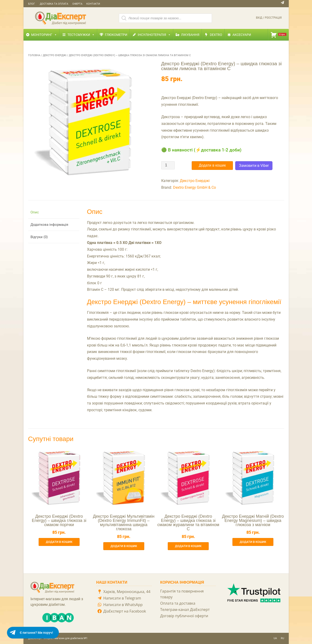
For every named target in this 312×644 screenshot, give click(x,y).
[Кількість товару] (168, 165)
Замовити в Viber (254, 166)
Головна (34, 55)
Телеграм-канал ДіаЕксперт (185, 610)
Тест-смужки (81, 35)
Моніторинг (44, 35)
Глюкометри (116, 35)
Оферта (77, 4)
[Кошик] (278, 35)
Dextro (216, 35)
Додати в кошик (212, 165)
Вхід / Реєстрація (269, 18)
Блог (32, 4)
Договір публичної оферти (184, 616)
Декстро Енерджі (55, 55)
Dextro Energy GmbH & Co (195, 187)
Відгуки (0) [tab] (39, 237)
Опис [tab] (35, 212)
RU (282, 638)
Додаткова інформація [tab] (49, 225)
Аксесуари (242, 35)
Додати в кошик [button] (59, 542)
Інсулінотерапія (154, 35)
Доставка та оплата (54, 4)
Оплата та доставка (178, 603)
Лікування (190, 35)
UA (275, 638)
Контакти (93, 4)
